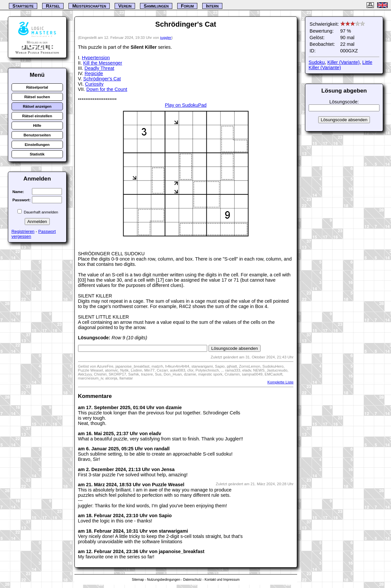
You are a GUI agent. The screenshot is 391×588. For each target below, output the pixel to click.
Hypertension (96, 58)
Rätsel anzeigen (37, 106)
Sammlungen (156, 6)
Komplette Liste (280, 382)
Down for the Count (107, 89)
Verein (125, 6)
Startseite (23, 6)
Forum (187, 6)
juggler (166, 38)
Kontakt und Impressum (222, 580)
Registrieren (23, 231)
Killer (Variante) (344, 62)
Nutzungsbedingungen (164, 580)
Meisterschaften (89, 6)
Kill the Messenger (103, 63)
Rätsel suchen (37, 97)
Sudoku (317, 62)
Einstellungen (37, 145)
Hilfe (37, 126)
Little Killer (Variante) (340, 65)
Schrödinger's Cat (102, 79)
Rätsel (53, 6)
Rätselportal (37, 87)
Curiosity (94, 84)
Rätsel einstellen (37, 116)
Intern (212, 6)
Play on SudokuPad (186, 105)
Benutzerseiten (37, 135)
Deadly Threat (99, 68)
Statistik (37, 154)
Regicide (94, 73)
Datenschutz (192, 580)
